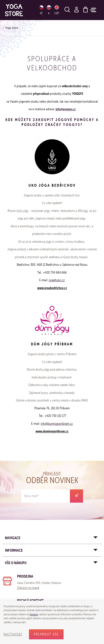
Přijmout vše (46, 634)
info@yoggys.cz (66, 109)
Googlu (34, 614)
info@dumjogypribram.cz (57, 424)
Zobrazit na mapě (28, 588)
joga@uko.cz (57, 280)
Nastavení (13, 634)
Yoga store (12, 28)
